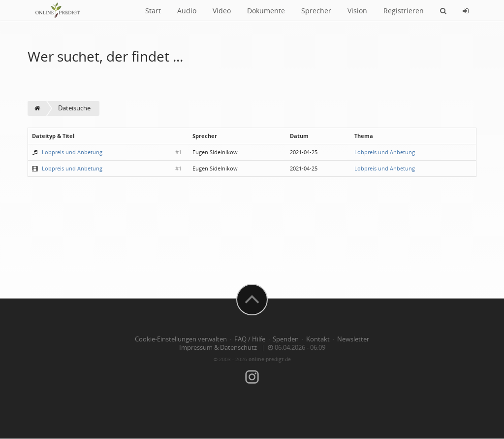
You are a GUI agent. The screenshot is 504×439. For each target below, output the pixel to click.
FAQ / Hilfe (250, 339)
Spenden (286, 339)
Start (153, 11)
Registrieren (404, 11)
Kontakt (318, 339)
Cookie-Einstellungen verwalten (181, 339)
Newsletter (353, 339)
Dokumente (266, 11)
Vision (357, 11)
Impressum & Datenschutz (218, 348)
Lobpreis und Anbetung (72, 152)
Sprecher (316, 11)
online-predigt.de (270, 359)
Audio (187, 11)
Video (222, 11)
